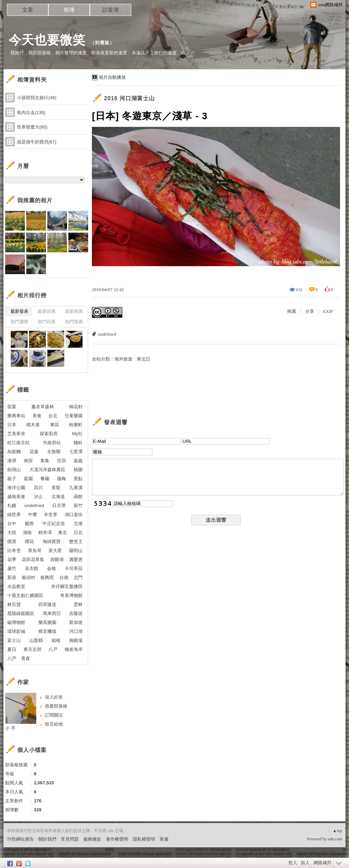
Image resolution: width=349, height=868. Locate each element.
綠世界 (14, 515)
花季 (12, 559)
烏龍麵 (14, 452)
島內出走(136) (31, 113)
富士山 (14, 640)
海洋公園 (16, 488)
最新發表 (19, 311)
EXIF (328, 311)
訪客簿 (111, 10)
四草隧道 (47, 604)
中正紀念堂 (54, 524)
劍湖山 (14, 470)
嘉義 (78, 461)
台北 (53, 416)
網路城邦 (322, 863)
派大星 (55, 550)
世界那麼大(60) (32, 127)
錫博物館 (16, 622)
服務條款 (92, 839)
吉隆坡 (76, 613)
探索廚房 (49, 434)
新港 (12, 577)
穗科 (78, 443)
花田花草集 (33, 559)
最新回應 (47, 311)
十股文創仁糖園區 (25, 595)
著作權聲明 (117, 839)
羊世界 (51, 515)
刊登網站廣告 (20, 839)
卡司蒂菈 (74, 568)
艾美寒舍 (16, 434)
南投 (28, 461)
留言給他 (54, 724)
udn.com (335, 839)
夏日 (12, 649)
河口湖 (76, 631)
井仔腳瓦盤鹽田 (67, 586)
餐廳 (45, 479)
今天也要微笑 (47, 40)
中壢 (32, 515)
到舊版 (102, 43)
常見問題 (70, 839)
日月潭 (59, 506)
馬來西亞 (52, 613)
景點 (78, 479)
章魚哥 (35, 550)
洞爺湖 (57, 559)
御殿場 (76, 640)
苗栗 (12, 407)
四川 (38, 488)
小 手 (10, 728)
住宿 (62, 461)
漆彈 (12, 461)
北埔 (78, 524)
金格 (51, 568)
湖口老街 (74, 515)
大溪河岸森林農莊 (47, 470)
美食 (37, 416)
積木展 (33, 425)
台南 (64, 577)
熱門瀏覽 (19, 322)
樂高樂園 (47, 622)
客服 (164, 839)
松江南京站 (18, 443)
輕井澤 (45, 533)
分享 (310, 311)
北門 (78, 577)
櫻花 (29, 542)
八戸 (53, 649)
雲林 (78, 604)
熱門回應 (47, 322)
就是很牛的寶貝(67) (37, 142)
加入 (305, 863)
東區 (55, 425)
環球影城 (16, 631)
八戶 (12, 658)
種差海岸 (74, 649)
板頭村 (29, 577)
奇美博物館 (71, 595)
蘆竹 (12, 568)
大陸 (12, 533)
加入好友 (54, 697)
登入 (293, 863)
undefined (107, 334)
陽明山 (76, 550)
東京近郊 (32, 649)
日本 (12, 425)
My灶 (77, 434)
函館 (78, 497)
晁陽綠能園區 (21, 613)
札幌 (12, 506)
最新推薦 (74, 311)
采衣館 (32, 568)
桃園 (78, 470)
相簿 (69, 10)
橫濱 (12, 542)
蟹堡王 (76, 542)
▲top (337, 831)
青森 (26, 658)
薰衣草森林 (43, 407)
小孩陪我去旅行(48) (37, 98)
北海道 (58, 497)
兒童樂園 (74, 416)
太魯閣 (54, 452)
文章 (28, 10)
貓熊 (29, 524)
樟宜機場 (47, 631)
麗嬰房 (76, 559)
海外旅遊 (123, 359)
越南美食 (16, 497)
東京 (63, 533)
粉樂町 (76, 425)
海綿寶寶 (51, 542)
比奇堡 (14, 550)
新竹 (78, 506)
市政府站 (52, 443)
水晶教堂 (16, 586)
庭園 (28, 479)
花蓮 (34, 452)
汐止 (38, 497)
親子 (12, 479)
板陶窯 (47, 577)
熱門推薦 (74, 322)
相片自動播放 (112, 77)
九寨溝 (76, 488)
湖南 (27, 533)
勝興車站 (16, 416)
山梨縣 (36, 640)
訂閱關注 (54, 715)
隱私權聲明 (144, 839)
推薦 (292, 311)
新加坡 (76, 622)
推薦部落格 (56, 706)
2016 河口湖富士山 (129, 98)
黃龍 (56, 488)
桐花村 (76, 407)
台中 (12, 524)
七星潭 (76, 452)
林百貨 (14, 604)
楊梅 (62, 479)
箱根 (56, 640)
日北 (78, 533)
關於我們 (47, 839)
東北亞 (144, 359)
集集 (45, 461)
